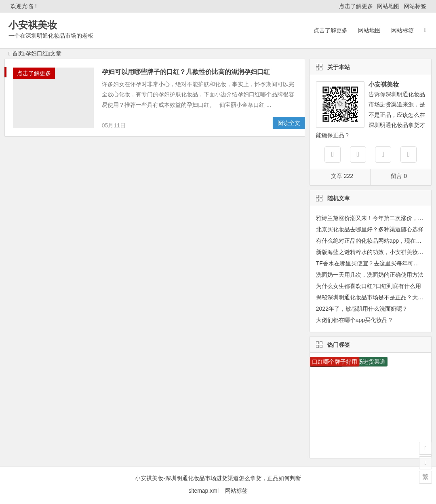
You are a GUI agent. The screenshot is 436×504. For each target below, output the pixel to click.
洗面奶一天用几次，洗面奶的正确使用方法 (370, 275)
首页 (16, 53)
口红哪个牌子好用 (335, 362)
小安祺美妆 (33, 25)
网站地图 (388, 6)
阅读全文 (289, 123)
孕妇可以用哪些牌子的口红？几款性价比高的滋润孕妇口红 (186, 72)
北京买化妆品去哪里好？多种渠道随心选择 (370, 229)
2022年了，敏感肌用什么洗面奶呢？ (362, 309)
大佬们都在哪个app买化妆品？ (355, 320)
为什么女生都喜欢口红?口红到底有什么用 (369, 286)
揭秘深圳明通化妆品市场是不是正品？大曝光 (373, 297)
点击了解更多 (356, 6)
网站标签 (415, 6)
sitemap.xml (206, 491)
